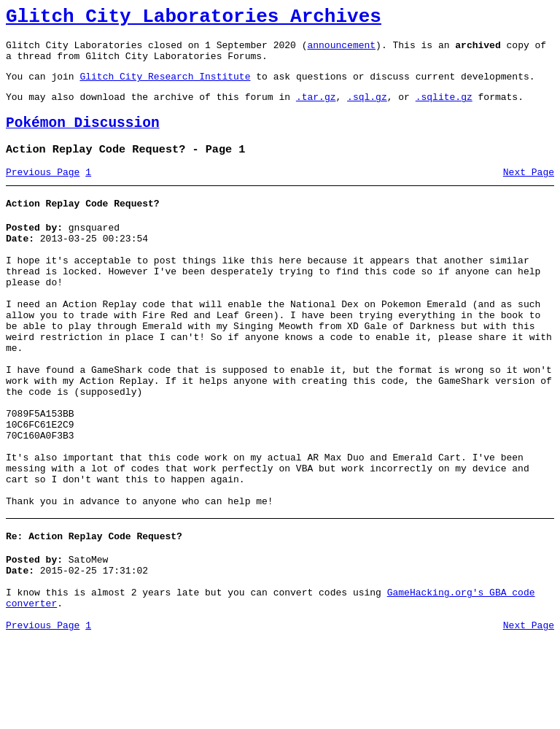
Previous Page (43, 192)
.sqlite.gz (444, 109)
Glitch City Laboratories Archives (194, 19)
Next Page (529, 192)
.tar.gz (316, 109)
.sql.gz (367, 109)
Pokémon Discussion (83, 138)
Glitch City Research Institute (165, 87)
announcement (341, 51)
